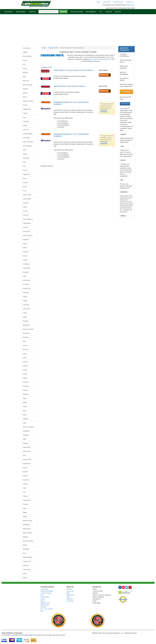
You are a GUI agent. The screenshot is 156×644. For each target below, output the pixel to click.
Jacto (25, 276)
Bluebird (25, 89)
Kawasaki (26, 292)
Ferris (25, 191)
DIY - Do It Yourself (46, 609)
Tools (25, 488)
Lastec (25, 313)
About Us (69, 589)
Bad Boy (26, 73)
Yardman (26, 565)
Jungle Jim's (27, 288)
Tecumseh (26, 480)
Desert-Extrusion (28, 142)
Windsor (25, 537)
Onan (25, 358)
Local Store (70, 601)
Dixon (25, 150)
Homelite (26, 252)
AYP (24, 64)
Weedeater (26, 525)
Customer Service (46, 593)
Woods (25, 545)
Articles (43, 599)
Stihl (24, 455)
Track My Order (118, 2)
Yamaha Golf (27, 561)
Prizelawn (26, 386)
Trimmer (25, 496)
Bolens (25, 97)
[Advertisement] (78, 30)
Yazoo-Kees (27, 569)
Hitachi (25, 244)
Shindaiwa (26, 431)
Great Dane (26, 231)
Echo (24, 162)
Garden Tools (27, 195)
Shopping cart (130, 5)
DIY (101, 12)
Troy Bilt (25, 504)
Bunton (25, 105)
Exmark (25, 183)
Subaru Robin (27, 460)
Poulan (25, 378)
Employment (70, 595)
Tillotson (25, 484)
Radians (25, 390)
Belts (24, 77)
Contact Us (130, 2)
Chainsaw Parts (53, 48)
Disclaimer (70, 599)
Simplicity (26, 435)
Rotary (25, 407)
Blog (42, 611)
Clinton (25, 125)
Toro (24, 492)
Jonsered (26, 284)
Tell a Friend (125, 104)
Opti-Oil (25, 362)
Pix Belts (26, 382)
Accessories (27, 48)
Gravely (25, 227)
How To (43, 601)
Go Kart (25, 211)
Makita (25, 317)
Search (63, 12)
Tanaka (25, 476)
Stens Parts (26, 451)
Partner (25, 374)
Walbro (25, 512)
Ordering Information (47, 591)
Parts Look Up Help (77, 12)
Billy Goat (26, 81)
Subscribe (109, 12)
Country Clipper (28, 134)
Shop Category (21, 12)
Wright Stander (28, 557)
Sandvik (25, 419)
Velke (25, 508)
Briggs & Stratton (28, 101)
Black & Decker (28, 85)
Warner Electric (28, 521)
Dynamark (26, 158)
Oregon (25, 366)
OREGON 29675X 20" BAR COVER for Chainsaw (70, 86)
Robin (25, 398)
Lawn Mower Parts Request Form (101, 59)
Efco (24, 166)
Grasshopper (27, 223)
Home (44, 48)
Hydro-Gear (27, 268)
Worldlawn (26, 549)
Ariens (25, 60)
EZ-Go (25, 187)
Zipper (25, 578)
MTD (24, 341)
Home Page (44, 589)
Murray (25, 345)
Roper (25, 402)
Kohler (25, 297)
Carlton (25, 113)
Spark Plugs (27, 447)
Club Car (26, 130)
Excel (25, 178)
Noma (25, 354)
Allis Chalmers (27, 56)
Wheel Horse (27, 529)
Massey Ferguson (28, 329)
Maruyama (26, 325)
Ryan (25, 411)
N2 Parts (26, 350)
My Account (107, 2)
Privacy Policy (45, 597)
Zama (25, 574)
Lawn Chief (26, 309)
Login (98, 2)
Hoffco (25, 248)
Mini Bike (26, 337)
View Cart (118, 12)
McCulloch (26, 333)
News (68, 597)
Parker (25, 370)
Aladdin (25, 52)
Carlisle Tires (27, 109)
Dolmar (25, 154)
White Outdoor (27, 533)
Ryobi (25, 415)
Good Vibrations (28, 219)
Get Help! (126, 92)
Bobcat (25, 93)
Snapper (26, 443)
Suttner (25, 468)
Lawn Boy (26, 305)
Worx (24, 553)
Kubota (25, 301)
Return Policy (45, 605)
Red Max (26, 394)
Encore (25, 170)
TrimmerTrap (27, 500)
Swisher (25, 472)
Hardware (26, 240)
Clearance (32, 12)
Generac (26, 203)
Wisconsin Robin (28, 541)
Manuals (26, 321)
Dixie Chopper (27, 146)
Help (42, 595)
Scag (24, 423)
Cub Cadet (26, 138)
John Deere (26, 280)
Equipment (26, 174)
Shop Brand (9, 12)
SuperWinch (27, 464)
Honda (25, 256)
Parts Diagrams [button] (91, 12)
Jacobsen (26, 272)
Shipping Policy (45, 603)
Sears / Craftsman (29, 427)
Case (25, 117)
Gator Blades (27, 199)
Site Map (43, 607)
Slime (25, 439)
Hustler (25, 260)
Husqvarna (26, 264)
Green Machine (28, 235)
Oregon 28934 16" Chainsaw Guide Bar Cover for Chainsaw (73, 70)
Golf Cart (26, 215)
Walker (25, 517)
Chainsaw (26, 121)
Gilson (25, 207)
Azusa (25, 68)
